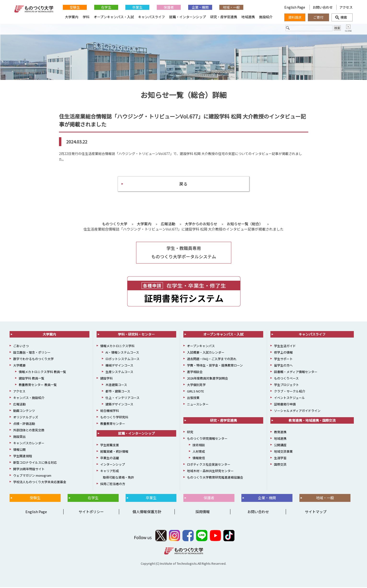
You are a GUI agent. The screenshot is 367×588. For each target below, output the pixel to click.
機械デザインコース (119, 366)
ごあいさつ (21, 347)
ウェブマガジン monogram (32, 476)
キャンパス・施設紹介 (29, 398)
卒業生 (137, 7)
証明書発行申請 (285, 405)
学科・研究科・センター (136, 335)
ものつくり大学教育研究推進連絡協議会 (215, 478)
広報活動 (19, 405)
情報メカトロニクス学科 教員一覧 (42, 372)
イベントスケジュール (289, 398)
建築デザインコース (119, 405)
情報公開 (19, 450)
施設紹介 (266, 17)
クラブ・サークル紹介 (290, 392)
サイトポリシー (91, 512)
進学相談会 (195, 372)
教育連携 (280, 433)
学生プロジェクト (286, 385)
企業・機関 (200, 7)
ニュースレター (198, 405)
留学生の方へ (283, 366)
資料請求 (295, 17)
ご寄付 (318, 17)
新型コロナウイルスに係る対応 (35, 463)
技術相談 (199, 446)
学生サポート (283, 359)
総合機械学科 (110, 411)
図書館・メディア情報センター (296, 372)
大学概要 (19, 366)
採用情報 (203, 512)
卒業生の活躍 (110, 459)
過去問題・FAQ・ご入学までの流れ (212, 359)
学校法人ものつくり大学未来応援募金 (40, 483)
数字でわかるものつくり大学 (33, 359)
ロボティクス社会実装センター (209, 465)
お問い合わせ (323, 7)
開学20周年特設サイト (29, 470)
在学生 (106, 7)
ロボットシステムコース (122, 359)
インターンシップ (113, 465)
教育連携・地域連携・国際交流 (312, 421)
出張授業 (193, 398)
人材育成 (199, 452)
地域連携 (248, 17)
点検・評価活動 (24, 424)
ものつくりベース (286, 379)
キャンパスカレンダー (29, 444)
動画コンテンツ (24, 411)
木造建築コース (116, 385)
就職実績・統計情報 (114, 452)
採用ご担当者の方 (113, 484)
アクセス (346, 7)
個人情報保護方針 (147, 512)
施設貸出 (19, 437)
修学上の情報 (283, 353)
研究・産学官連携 (224, 17)
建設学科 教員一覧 (32, 379)
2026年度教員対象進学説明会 (207, 379)
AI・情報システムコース (122, 353)
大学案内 (72, 17)
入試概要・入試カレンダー (206, 353)
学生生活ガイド (285, 347)
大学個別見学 (196, 385)
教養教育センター (113, 424)
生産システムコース (119, 372)
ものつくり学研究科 (114, 418)
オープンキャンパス (201, 347)
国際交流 (280, 465)
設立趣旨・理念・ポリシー (32, 353)
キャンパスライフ (151, 17)
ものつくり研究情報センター (207, 439)
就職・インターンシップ (188, 17)
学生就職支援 (110, 446)
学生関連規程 (23, 457)
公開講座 (280, 446)
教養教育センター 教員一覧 (38, 385)
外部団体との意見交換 (29, 431)
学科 (86, 17)
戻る (184, 184)
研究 (190, 433)
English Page (295, 7)
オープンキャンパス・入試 (114, 17)
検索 (342, 17)
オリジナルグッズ (26, 418)
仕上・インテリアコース (122, 398)
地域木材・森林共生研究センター (210, 472)
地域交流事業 (283, 452)
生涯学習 (280, 459)
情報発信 (199, 459)
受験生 (75, 7)
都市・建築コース (118, 392)
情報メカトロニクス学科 (117, 347)
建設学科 (106, 379)
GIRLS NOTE (195, 392)
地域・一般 (231, 7)
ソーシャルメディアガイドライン (297, 411)
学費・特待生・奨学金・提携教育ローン (215, 366)
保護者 (169, 7)
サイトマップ (316, 512)
